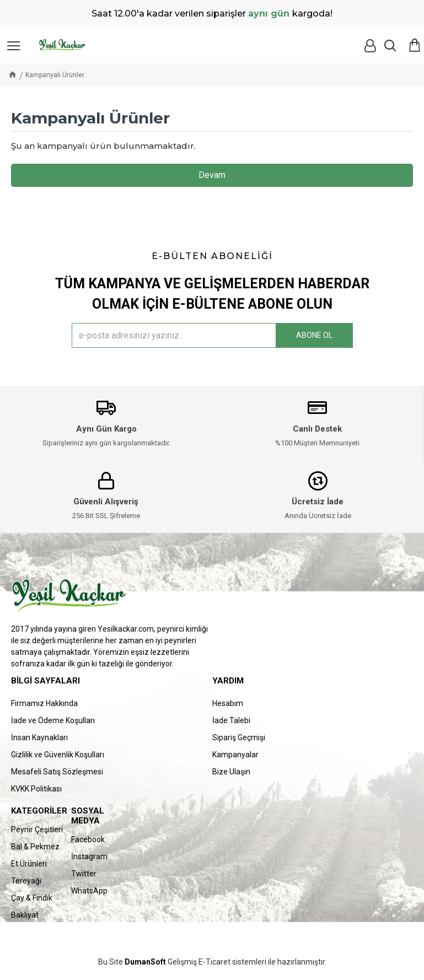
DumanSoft (145, 962)
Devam (212, 175)
